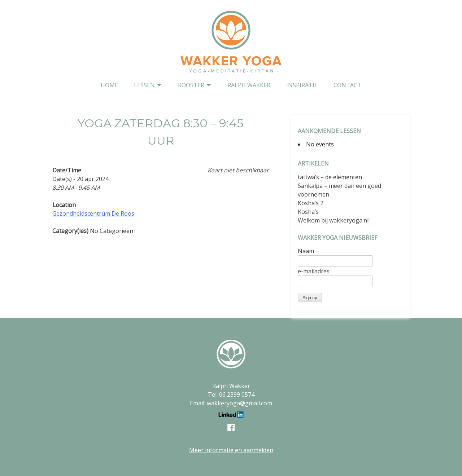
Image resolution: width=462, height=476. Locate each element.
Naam (306, 251)
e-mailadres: (314, 271)
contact (347, 85)
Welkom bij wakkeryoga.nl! (334, 220)
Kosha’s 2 (311, 203)
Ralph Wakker (249, 85)
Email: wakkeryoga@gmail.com (231, 403)
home (109, 85)
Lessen (144, 85)
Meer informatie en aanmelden (231, 450)
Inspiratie (302, 85)
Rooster (191, 85)
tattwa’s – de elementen (330, 177)
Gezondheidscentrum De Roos (93, 213)
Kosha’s (308, 212)
